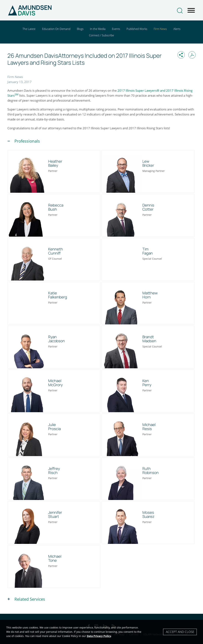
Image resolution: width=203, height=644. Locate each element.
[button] (181, 55)
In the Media (98, 29)
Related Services (30, 599)
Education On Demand (56, 29)
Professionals (27, 141)
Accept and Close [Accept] (180, 632)
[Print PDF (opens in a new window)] (192, 55)
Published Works (137, 29)
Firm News (160, 29)
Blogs (80, 29)
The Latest (29, 29)
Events (116, 29)
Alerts (177, 29)
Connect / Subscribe (101, 35)
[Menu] (191, 11)
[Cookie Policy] (101, 632)
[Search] (180, 11)
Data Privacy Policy (99, 636)
